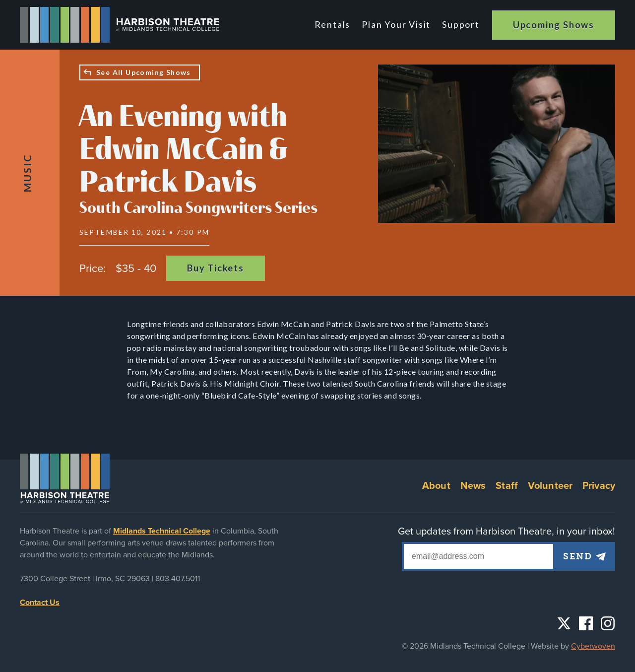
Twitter (564, 623)
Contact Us (40, 603)
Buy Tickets (216, 268)
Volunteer (550, 486)
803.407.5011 (178, 579)
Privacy (599, 486)
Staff (507, 486)
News (473, 486)
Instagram (608, 623)
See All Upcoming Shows (144, 72)
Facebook (586, 623)
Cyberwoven (593, 646)
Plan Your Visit (396, 24)
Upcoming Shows (554, 25)
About (436, 486)
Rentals (333, 24)
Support (461, 24)
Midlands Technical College (162, 531)
